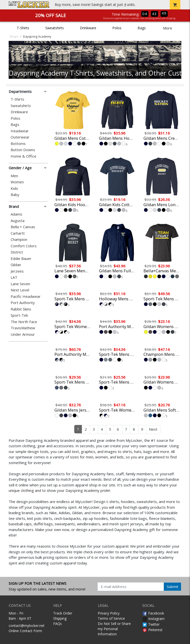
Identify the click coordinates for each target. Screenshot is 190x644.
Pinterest (152, 630)
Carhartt (18, 233)
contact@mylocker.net (27, 626)
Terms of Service (111, 618)
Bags (142, 28)
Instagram (153, 619)
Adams (16, 214)
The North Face (24, 322)
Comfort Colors (24, 246)
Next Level (20, 290)
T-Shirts (23, 28)
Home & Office (24, 156)
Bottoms (18, 144)
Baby (15, 195)
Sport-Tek (19, 315)
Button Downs (23, 150)
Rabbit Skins (21, 309)
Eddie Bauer (21, 259)
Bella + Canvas (23, 227)
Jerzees (17, 271)
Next (153, 429)
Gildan (16, 265)
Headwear (20, 131)
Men (14, 176)
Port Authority (23, 303)
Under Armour (23, 334)
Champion (19, 239)
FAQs (58, 624)
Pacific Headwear (26, 296)
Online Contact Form (25, 631)
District (17, 252)
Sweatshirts (55, 28)
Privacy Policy (109, 613)
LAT (14, 277)
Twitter (151, 624)
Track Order (63, 613)
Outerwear (20, 137)
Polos (117, 28)
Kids (14, 188)
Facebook (153, 613)
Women (17, 182)
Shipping (60, 618)
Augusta (18, 221)
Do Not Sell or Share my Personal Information (114, 629)
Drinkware (88, 28)
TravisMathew (23, 328)
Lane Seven (20, 284)
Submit (173, 587)
